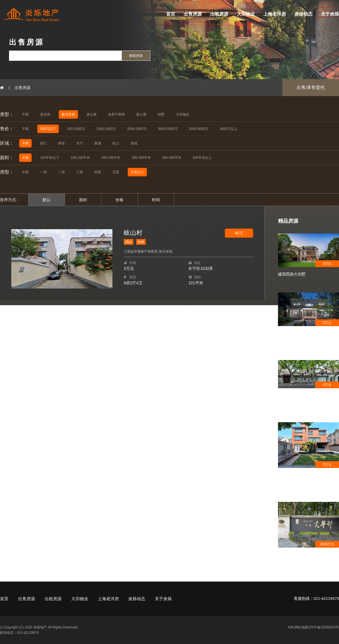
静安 (62, 143)
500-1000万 (76, 129)
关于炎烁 (330, 14)
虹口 (116, 143)
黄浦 (98, 143)
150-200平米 (111, 158)
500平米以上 (202, 158)
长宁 (80, 143)
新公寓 (141, 114)
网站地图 (301, 627)
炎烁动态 (303, 14)
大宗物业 (246, 14)
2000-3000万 (137, 129)
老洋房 (45, 114)
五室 (116, 172)
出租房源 (219, 14)
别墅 (161, 114)
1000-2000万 (106, 129)
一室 (44, 172)
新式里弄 (68, 114)
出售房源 (193, 14)
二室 (62, 172)
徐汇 (44, 143)
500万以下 (48, 129)
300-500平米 (172, 158)
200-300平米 (141, 158)
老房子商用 (116, 114)
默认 (47, 200)
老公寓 (92, 114)
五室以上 (137, 172)
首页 (171, 14)
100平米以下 (50, 158)
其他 (134, 143)
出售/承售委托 (311, 87)
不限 (25, 114)
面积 (83, 200)
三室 (80, 172)
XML (291, 627)
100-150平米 (80, 158)
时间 (156, 200)
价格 (119, 200)
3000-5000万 (168, 129)
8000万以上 (229, 129)
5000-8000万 (199, 129)
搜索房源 (136, 56)
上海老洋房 (275, 14)
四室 (98, 172)
